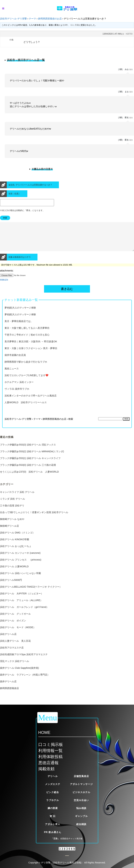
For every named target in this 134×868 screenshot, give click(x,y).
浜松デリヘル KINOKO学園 (15, 545)
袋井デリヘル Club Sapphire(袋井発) (19, 674)
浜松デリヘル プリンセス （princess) (21, 566)
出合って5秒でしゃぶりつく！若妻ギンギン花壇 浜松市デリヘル (34, 518)
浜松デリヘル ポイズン (13, 627)
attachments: (7, 277)
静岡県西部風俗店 (9, 694)
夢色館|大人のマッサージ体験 (20, 314)
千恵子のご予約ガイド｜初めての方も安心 (27, 341)
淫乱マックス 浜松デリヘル (15, 667)
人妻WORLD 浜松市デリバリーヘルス (26, 408)
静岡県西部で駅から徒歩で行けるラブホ (26, 368)
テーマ (32, 19)
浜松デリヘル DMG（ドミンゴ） (17, 539)
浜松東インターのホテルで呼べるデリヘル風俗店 (31, 402)
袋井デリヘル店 (8, 688)
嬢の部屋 (53, 808)
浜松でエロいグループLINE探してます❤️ (26, 381)
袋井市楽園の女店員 (15, 361)
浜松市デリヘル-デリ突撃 (13, 19)
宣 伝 (53, 816)
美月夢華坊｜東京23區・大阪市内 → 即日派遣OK (31, 348)
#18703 (129, 34)
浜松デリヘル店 (8, 640)
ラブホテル (53, 800)
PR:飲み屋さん (53, 832)
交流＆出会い (81, 800)
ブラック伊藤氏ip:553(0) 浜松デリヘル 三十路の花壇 (28, 471)
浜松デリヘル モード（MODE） (18, 633)
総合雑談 (81, 824)
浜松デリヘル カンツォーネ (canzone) (20, 559)
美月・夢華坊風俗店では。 (19, 327)
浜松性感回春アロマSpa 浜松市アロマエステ (24, 660)
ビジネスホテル (81, 792)
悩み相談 (81, 808)
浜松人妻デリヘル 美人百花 (15, 647)
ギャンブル (81, 816)
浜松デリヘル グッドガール (15, 620)
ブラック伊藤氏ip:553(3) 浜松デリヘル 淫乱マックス (28, 451)
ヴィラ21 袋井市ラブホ (17, 395)
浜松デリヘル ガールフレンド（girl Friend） (24, 613)
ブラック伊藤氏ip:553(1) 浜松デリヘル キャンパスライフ (30, 464)
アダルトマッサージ (81, 784)
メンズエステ (53, 784)
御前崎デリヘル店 (9, 532)
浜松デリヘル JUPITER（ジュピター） (22, 600)
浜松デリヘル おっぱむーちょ (16, 552)
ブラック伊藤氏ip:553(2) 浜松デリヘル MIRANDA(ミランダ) (32, 458)
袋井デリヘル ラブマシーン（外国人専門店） (25, 681)
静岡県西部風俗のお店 (50, 19)
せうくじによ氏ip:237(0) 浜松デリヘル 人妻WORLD (29, 478)
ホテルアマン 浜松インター (19, 388)
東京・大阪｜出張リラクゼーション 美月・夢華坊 (31, 354)
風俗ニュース (12, 375)
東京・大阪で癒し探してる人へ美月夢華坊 (27, 334)
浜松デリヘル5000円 (11, 586)
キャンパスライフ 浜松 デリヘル (17, 498)
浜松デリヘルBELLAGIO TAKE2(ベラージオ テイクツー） (31, 593)
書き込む (67, 295)
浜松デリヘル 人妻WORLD (14, 573)
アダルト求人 (53, 824)
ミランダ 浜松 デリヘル (12, 505)
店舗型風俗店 (81, 776)
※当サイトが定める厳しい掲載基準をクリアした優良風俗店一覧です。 (67, 61)
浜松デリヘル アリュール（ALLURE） (21, 606)
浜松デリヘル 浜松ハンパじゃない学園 (20, 579)
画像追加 (4, 286)
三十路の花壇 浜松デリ (12, 512)
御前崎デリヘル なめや (12, 525)
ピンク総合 (53, 792)
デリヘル (53, 776)
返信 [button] (122, 34)
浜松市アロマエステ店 (12, 654)
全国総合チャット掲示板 (71, 839)
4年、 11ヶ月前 (72, 25)
